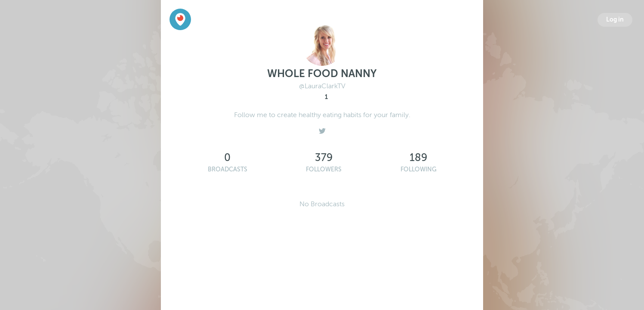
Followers (324, 169)
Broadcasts (228, 169)
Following (419, 169)
